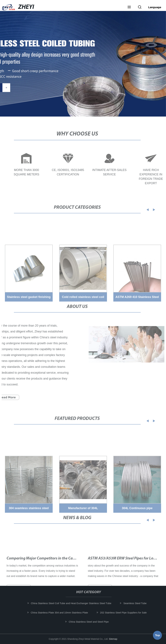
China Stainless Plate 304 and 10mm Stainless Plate (61, 612)
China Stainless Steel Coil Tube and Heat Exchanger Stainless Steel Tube (73, 603)
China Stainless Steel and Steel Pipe (91, 622)
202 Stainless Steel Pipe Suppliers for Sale (125, 612)
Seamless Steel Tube (137, 603)
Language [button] (155, 7)
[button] (129, 7)
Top (157, 634)
